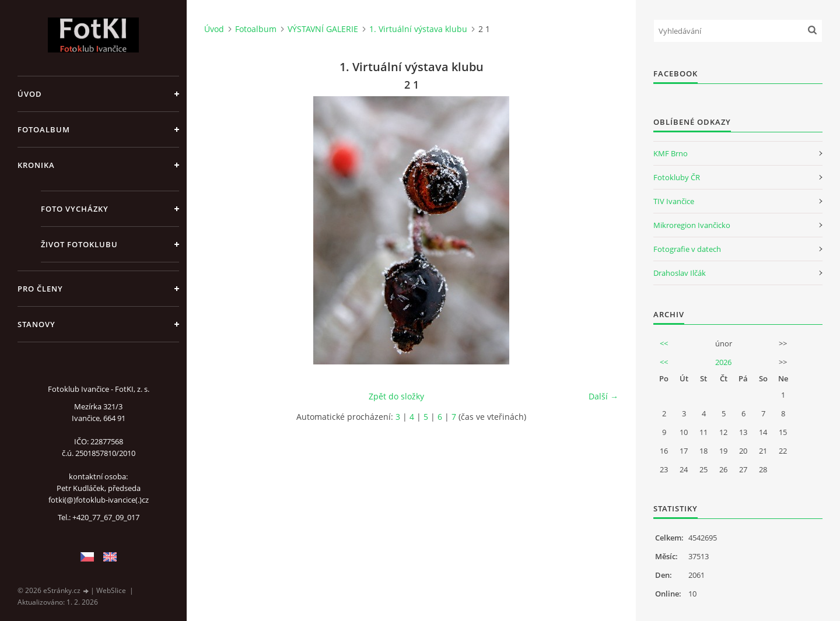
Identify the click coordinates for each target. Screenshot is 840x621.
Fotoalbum (44, 129)
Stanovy (36, 324)
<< (664, 343)
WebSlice (111, 590)
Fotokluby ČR (677, 177)
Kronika (36, 165)
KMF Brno (671, 153)
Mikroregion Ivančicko (692, 225)
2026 (723, 362)
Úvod (30, 94)
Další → (603, 396)
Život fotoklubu (79, 244)
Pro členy (40, 289)
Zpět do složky (396, 396)
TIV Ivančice (674, 201)
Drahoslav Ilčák (680, 273)
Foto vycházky (75, 209)
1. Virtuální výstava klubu (418, 29)
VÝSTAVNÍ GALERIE (323, 29)
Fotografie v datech (687, 249)
